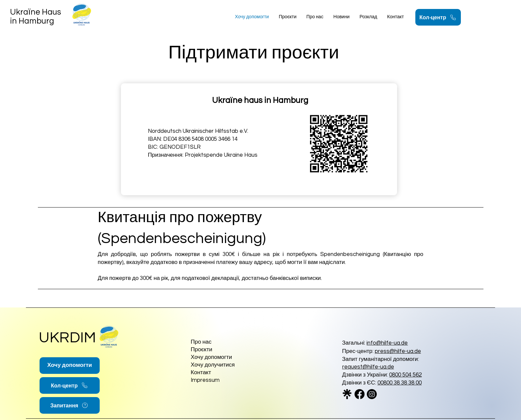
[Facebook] (360, 394)
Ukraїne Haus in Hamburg (36, 16)
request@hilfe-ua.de (368, 367)
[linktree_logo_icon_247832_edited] (347, 394)
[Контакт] (214, 373)
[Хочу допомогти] (70, 366)
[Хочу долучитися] (222, 365)
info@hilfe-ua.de (387, 343)
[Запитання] (70, 405)
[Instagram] (372, 394)
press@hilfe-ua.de (398, 351)
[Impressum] (222, 381)
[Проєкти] (222, 350)
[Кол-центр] (438, 17)
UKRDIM (67, 338)
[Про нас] (222, 342)
